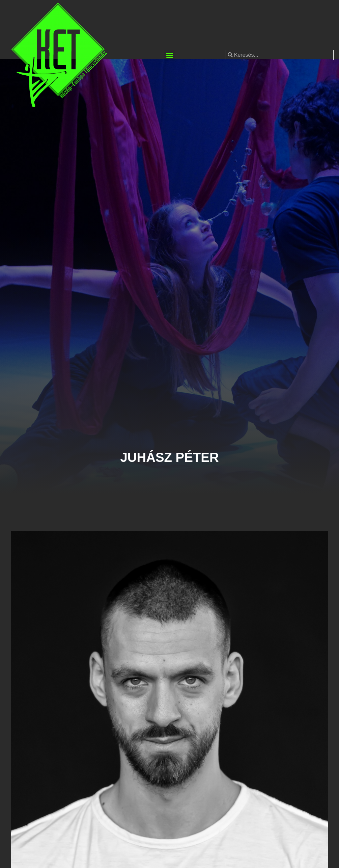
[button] (169, 55)
